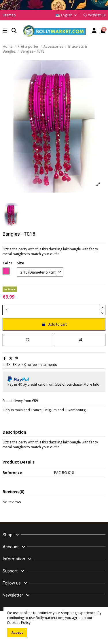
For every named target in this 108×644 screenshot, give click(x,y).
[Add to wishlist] (28, 340)
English (67, 15)
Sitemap (9, 15)
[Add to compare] (80, 340)
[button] (5, 31)
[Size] (40, 272)
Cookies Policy (19, 623)
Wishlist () (94, 15)
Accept (17, 632)
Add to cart (54, 324)
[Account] (94, 31)
